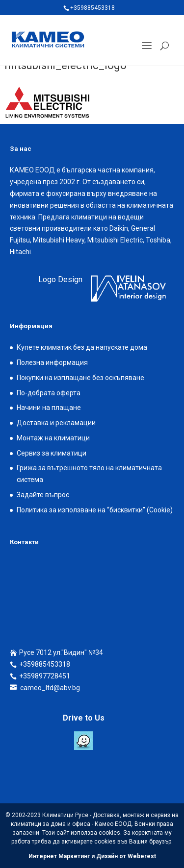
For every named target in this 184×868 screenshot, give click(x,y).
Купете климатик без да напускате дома (82, 347)
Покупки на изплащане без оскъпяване (80, 378)
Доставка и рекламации (56, 423)
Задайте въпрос (43, 495)
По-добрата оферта (49, 393)
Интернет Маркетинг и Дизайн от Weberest (92, 856)
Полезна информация (52, 362)
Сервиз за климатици (52, 453)
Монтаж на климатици (53, 438)
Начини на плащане (49, 408)
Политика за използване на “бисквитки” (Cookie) (95, 510)
